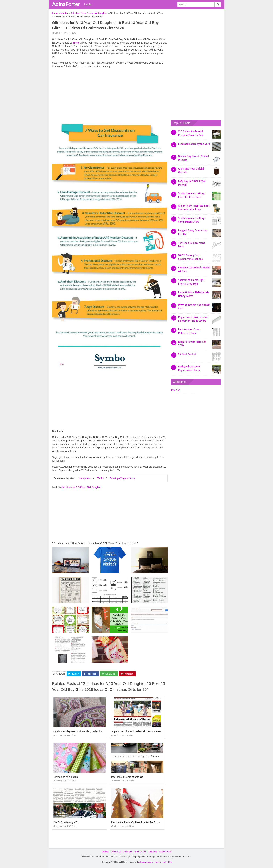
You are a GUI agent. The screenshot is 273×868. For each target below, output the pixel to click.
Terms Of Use (140, 852)
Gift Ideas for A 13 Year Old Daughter (81, 487)
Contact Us (116, 852)
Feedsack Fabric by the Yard (194, 144)
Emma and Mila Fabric (66, 777)
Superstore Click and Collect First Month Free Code (139, 731)
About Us (152, 852)
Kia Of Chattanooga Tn (66, 822)
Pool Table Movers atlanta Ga (127, 777)
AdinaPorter (66, 4)
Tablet (100, 478)
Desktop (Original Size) (122, 478)
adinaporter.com (146, 862)
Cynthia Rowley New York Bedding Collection (78, 731)
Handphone (85, 478)
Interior (88, 4)
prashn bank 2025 (163, 862)
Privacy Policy (165, 852)
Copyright (127, 852)
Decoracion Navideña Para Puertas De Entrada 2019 (140, 822)
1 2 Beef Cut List (187, 354)
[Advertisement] (110, 95)
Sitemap (105, 852)
